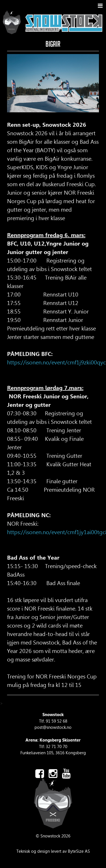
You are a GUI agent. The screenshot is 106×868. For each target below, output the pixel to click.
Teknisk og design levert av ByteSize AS (53, 851)
